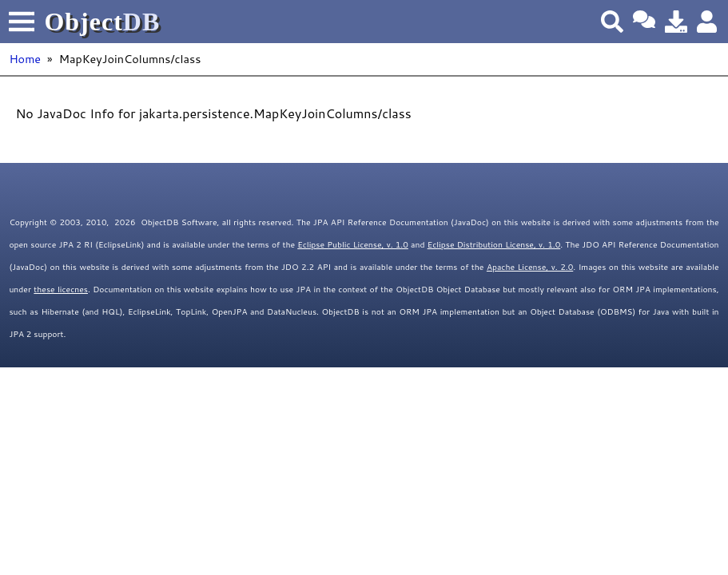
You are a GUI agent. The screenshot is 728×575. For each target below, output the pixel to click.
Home (25, 59)
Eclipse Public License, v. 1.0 (353, 244)
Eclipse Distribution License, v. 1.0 (494, 244)
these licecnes (61, 289)
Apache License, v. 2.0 (530, 267)
